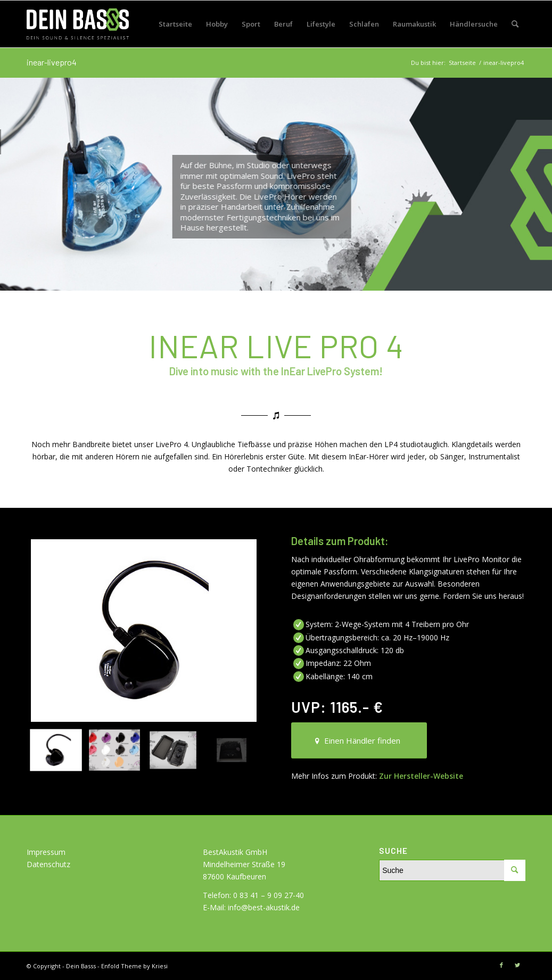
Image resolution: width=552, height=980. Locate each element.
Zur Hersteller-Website (421, 776)
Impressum (46, 852)
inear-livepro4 (52, 62)
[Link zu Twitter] (517, 965)
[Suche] (515, 24)
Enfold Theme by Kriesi (134, 966)
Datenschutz (48, 864)
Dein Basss (81, 966)
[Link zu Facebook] (501, 965)
